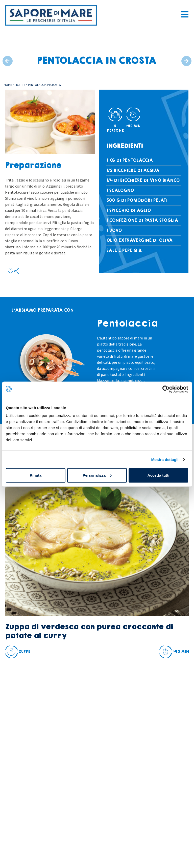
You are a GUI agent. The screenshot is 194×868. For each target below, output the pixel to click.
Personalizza (97, 475)
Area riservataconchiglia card (22, 831)
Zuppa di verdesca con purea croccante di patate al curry (89, 631)
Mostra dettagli (165, 459)
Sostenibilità (19, 855)
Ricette (20, 85)
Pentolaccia (127, 323)
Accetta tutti (159, 475)
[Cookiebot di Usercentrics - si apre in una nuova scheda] (166, 389)
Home (8, 85)
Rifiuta (35, 475)
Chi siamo (15, 844)
